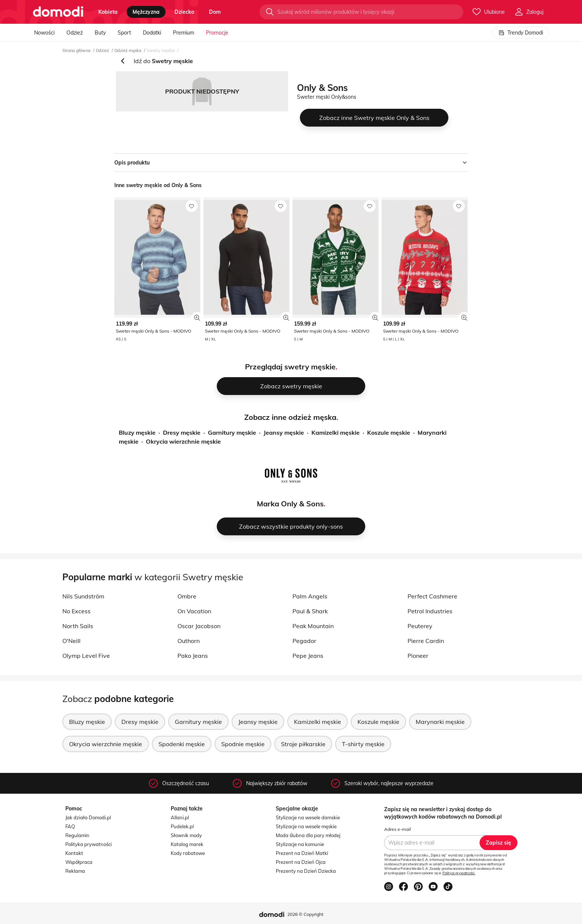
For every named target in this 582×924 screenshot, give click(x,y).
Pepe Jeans (308, 656)
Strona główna (76, 50)
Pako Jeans (193, 656)
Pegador (304, 641)
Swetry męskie (161, 50)
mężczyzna (146, 12)
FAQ (70, 826)
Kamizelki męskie (336, 432)
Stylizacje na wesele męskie (306, 826)
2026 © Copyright (305, 914)
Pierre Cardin (426, 641)
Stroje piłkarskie (303, 744)
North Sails (78, 626)
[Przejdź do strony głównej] (58, 12)
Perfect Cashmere (432, 596)
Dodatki (152, 33)
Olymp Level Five (86, 656)
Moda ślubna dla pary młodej (308, 835)
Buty (100, 33)
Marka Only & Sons (290, 504)
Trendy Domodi (521, 33)
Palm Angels (310, 596)
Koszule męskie (389, 432)
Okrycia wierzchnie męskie (183, 441)
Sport (124, 33)
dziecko (184, 12)
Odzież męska (128, 50)
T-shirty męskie (363, 744)
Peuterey (420, 626)
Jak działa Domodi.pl (88, 817)
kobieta (108, 12)
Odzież (75, 33)
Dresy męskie (182, 432)
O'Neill (71, 641)
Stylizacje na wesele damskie (308, 817)
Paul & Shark (310, 611)
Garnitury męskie (232, 432)
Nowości (44, 33)
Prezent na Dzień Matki (302, 853)
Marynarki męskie (440, 722)
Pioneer (418, 656)
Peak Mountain (313, 626)
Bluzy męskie (137, 432)
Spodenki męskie (182, 744)
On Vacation (194, 611)
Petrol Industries (430, 611)
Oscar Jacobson (199, 626)
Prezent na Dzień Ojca (301, 862)
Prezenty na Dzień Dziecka (306, 871)
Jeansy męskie (284, 432)
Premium (184, 33)
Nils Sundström (83, 596)
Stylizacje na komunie (300, 844)
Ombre (187, 596)
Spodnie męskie (243, 744)
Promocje (217, 33)
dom (215, 12)
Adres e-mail (398, 829)
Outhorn (189, 641)
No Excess (76, 611)
